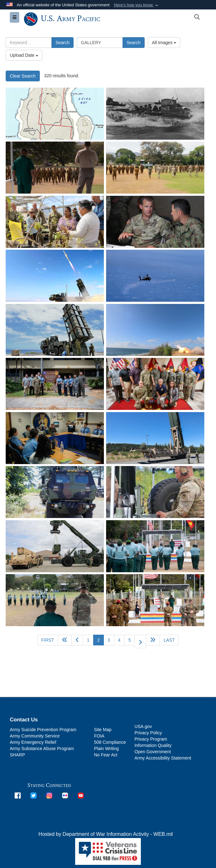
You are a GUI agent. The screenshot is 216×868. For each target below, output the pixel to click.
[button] (137, 5)
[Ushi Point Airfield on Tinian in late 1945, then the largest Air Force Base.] (55, 114)
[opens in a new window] (18, 795)
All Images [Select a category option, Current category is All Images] (164, 43)
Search (63, 43)
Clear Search (23, 76)
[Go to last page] (169, 640)
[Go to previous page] (77, 640)
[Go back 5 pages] (65, 640)
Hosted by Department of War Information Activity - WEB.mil (106, 834)
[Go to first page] (48, 640)
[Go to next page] (140, 641)
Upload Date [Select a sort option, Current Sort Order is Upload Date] (24, 55)
